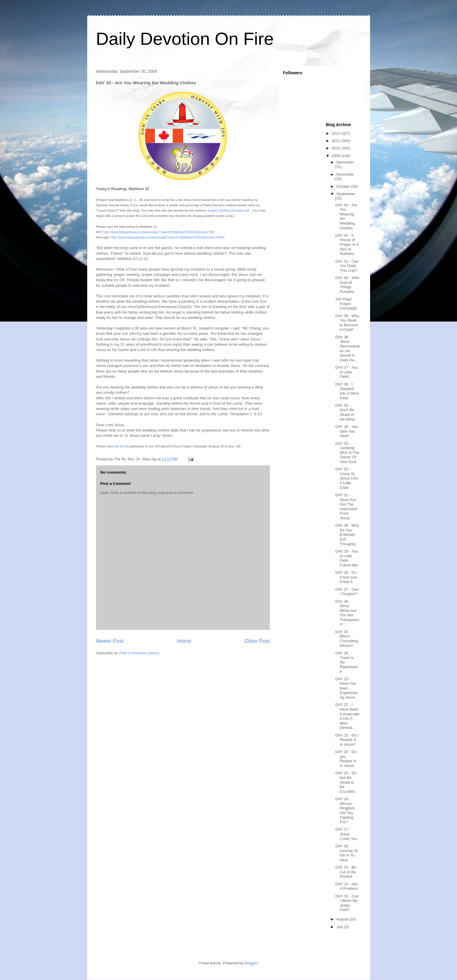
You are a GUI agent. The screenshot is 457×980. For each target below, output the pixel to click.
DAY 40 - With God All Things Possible (347, 285)
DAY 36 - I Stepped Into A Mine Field (347, 391)
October (344, 186)
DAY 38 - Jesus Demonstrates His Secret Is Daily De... (347, 349)
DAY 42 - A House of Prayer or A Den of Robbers (347, 244)
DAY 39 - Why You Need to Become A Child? (347, 323)
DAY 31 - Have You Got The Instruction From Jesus (346, 507)
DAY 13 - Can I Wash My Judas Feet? (347, 903)
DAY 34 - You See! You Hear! (347, 431)
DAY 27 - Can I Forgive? (347, 592)
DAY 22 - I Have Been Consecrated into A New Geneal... (347, 716)
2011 (337, 141)
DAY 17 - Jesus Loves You (346, 834)
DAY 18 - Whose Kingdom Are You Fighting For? (345, 810)
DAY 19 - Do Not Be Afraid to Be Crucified (346, 782)
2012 (337, 133)
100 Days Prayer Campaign (346, 304)
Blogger (251, 963)
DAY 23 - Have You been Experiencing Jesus (347, 688)
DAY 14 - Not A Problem (346, 886)
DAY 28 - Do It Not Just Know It (346, 577)
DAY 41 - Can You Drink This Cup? (347, 266)
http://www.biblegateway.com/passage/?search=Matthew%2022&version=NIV (159, 232)
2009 (337, 156)
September (346, 194)
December (345, 162)
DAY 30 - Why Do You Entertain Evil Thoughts (347, 535)
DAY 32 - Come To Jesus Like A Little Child (347, 478)
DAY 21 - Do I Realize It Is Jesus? (347, 740)
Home (184, 641)
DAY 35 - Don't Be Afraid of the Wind (345, 412)
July (340, 927)
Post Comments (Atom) (139, 653)
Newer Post (110, 641)
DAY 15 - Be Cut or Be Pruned (346, 872)
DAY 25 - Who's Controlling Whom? (347, 639)
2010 (337, 148)
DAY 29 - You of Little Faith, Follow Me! (347, 558)
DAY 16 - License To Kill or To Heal (347, 853)
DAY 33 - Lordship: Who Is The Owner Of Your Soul (347, 453)
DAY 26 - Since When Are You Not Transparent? (347, 613)
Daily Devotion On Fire (185, 39)
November (345, 174)
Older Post (257, 641)
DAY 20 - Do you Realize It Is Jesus (346, 759)
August (343, 919)
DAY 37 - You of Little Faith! (347, 372)
